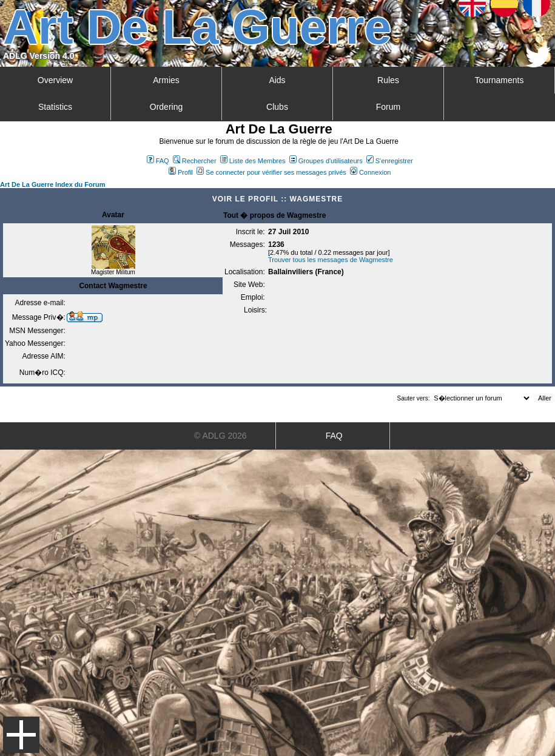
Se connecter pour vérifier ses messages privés (271, 172)
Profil (181, 172)
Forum (388, 107)
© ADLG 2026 (220, 436)
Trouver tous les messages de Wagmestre (331, 260)
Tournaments (499, 80)
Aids (277, 80)
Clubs (277, 107)
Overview (55, 80)
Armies (166, 80)
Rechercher (195, 161)
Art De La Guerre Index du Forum (53, 184)
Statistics (55, 107)
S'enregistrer (390, 161)
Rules (388, 80)
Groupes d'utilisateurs (326, 161)
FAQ (158, 161)
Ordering (166, 107)
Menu (21, 735)
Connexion (371, 172)
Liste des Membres (253, 161)
